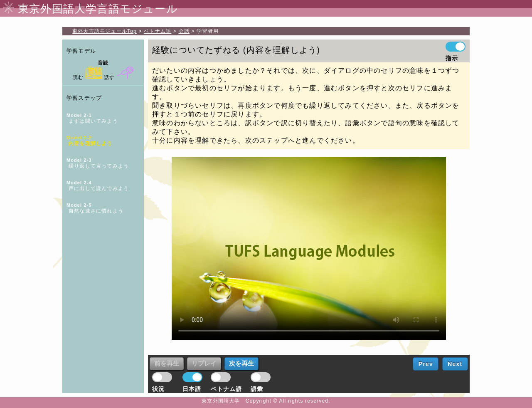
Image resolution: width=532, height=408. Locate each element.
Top (105, 31)
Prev (426, 364)
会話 (184, 31)
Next (455, 364)
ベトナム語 (158, 31)
